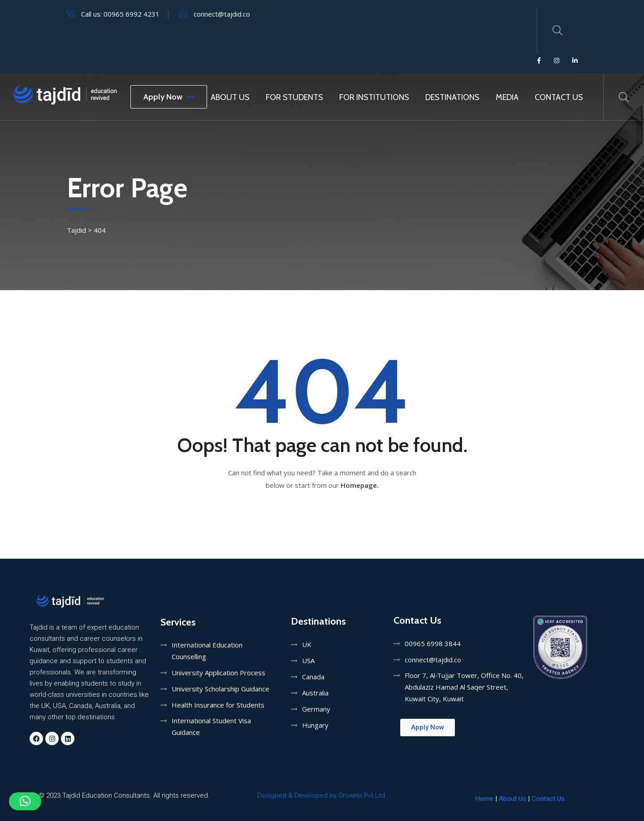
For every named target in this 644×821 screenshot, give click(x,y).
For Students (294, 97)
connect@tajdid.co (222, 14)
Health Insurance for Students (218, 705)
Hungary (315, 725)
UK (307, 644)
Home (484, 799)
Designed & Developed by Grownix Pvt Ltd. (322, 795)
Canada (313, 677)
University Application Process (218, 673)
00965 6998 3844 (433, 643)
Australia (315, 693)
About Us (230, 97)
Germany (316, 709)
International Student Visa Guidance (211, 726)
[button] (25, 801)
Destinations (452, 97)
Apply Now (169, 97)
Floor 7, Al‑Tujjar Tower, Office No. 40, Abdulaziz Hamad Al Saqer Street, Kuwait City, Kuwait (464, 687)
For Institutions (374, 97)
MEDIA (507, 97)
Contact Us (559, 97)
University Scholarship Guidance (220, 689)
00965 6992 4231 (132, 14)
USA (308, 660)
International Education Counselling (207, 651)
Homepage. (360, 485)
